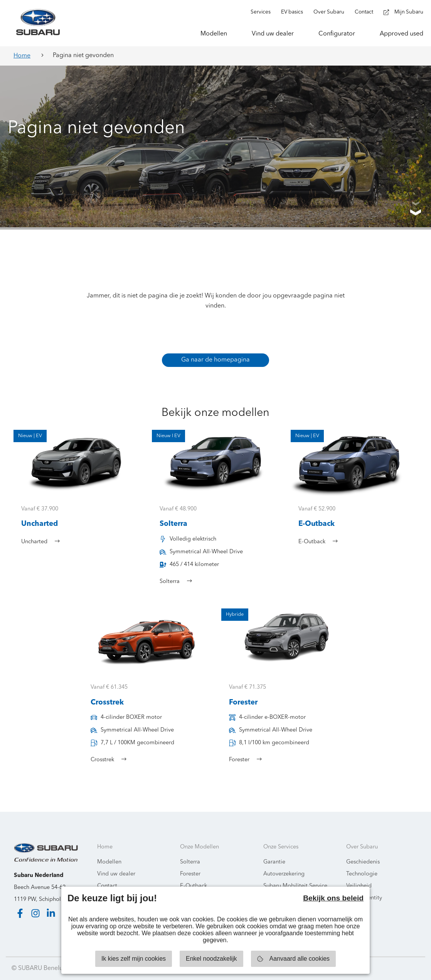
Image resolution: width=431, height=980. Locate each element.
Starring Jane (401, 968)
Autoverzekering (284, 874)
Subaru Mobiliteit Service (295, 886)
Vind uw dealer (116, 874)
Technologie (362, 874)
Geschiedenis (363, 862)
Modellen (109, 862)
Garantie (274, 862)
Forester (190, 874)
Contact (107, 886)
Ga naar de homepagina (216, 360)
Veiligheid (359, 886)
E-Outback (194, 886)
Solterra (190, 862)
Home (22, 56)
